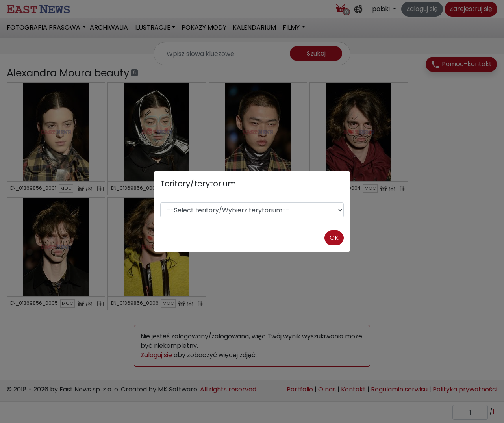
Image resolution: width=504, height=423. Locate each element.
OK (334, 238)
